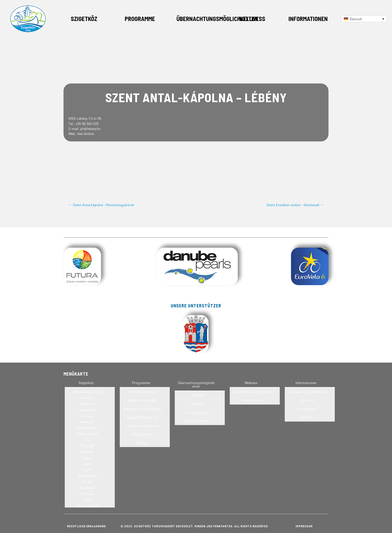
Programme (140, 19)
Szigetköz (84, 19)
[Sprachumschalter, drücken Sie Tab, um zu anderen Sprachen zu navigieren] (364, 19)
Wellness (252, 19)
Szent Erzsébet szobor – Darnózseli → (295, 205)
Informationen (308, 19)
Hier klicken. (86, 134)
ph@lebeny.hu (90, 129)
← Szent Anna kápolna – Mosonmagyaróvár (101, 205)
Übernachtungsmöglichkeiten (217, 19)
